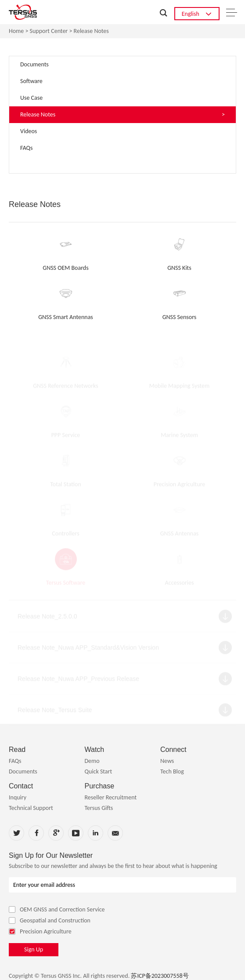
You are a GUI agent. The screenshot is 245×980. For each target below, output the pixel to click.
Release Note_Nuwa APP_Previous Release (78, 681)
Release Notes (91, 31)
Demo (92, 761)
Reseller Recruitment (110, 797)
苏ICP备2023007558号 (160, 976)
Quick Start (98, 771)
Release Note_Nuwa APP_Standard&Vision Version (88, 650)
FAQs (15, 761)
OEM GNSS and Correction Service (57, 909)
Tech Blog (172, 771)
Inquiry (18, 797)
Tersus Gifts (99, 808)
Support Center (49, 31)
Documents (23, 771)
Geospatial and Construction (50, 920)
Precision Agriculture (40, 931)
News (167, 761)
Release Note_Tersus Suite (55, 712)
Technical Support (31, 808)
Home (16, 31)
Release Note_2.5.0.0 (47, 618)
